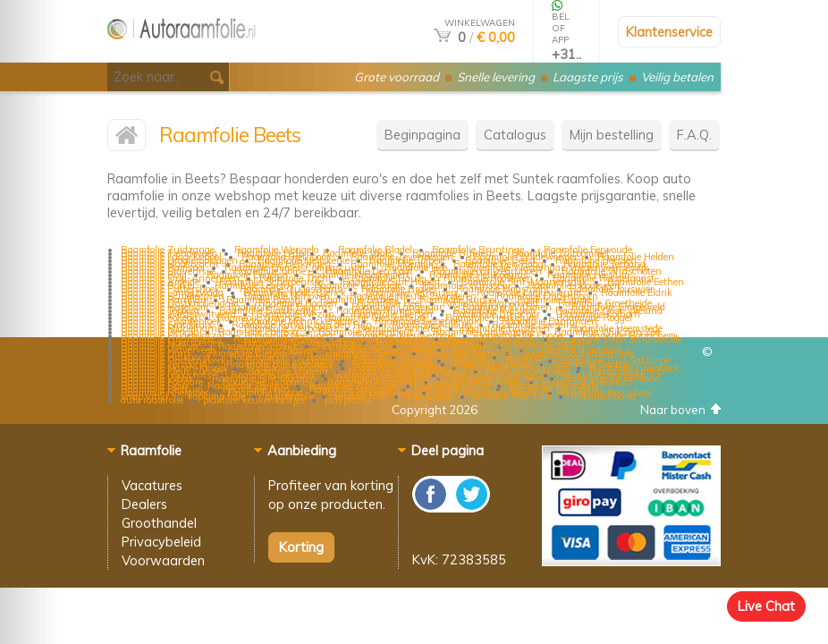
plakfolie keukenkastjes (254, 400)
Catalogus (515, 135)
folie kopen (430, 396)
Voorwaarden (163, 560)
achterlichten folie (512, 396)
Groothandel (159, 523)
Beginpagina (422, 135)
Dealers (144, 504)
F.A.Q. (694, 135)
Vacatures (152, 485)
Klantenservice (669, 32)
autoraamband (604, 396)
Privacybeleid (161, 542)
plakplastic (348, 400)
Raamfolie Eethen (646, 282)
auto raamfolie (152, 400)
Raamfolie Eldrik (637, 292)
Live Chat (766, 606)
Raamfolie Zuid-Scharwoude (619, 339)
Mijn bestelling (612, 135)
